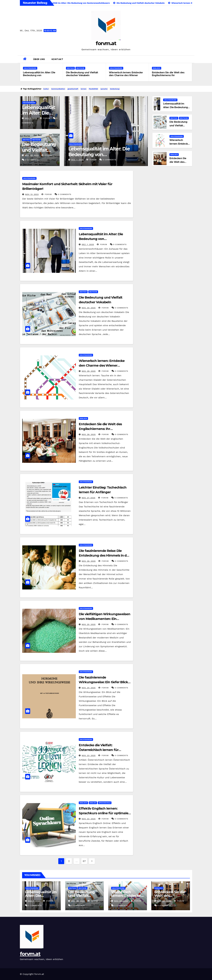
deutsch (70, 68)
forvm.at (106, 43)
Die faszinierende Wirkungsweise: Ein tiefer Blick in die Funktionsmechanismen (103, 682)
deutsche (80, 68)
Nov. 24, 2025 (89, 688)
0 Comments (32, 160)
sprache (104, 89)
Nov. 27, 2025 (89, 498)
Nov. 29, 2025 (89, 371)
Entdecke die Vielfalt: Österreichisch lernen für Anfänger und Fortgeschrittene (104, 750)
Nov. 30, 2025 (32, 155)
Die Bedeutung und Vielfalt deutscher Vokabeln (82, 74)
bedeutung (115, 89)
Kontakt (57, 59)
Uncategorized (30, 68)
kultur (46, 89)
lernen (84, 89)
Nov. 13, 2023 (32, 194)
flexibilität (93, 89)
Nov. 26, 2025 (89, 561)
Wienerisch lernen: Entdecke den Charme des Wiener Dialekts (126, 75)
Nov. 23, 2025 (89, 755)
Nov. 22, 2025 (89, 819)
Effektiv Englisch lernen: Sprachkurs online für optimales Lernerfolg (104, 813)
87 (84, 861)
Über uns (39, 59)
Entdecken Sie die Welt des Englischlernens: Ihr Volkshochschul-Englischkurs (169, 75)
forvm (45, 118)
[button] (191, 59)
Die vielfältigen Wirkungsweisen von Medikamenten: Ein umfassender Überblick (105, 619)
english (93, 803)
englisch (157, 68)
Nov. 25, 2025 (89, 624)
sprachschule (105, 803)
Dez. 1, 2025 (31, 118)
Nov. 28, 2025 (89, 434)
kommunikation (58, 89)
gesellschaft (73, 89)
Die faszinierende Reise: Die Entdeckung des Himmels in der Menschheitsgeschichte (104, 555)
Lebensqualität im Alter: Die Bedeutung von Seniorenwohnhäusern (39, 75)
